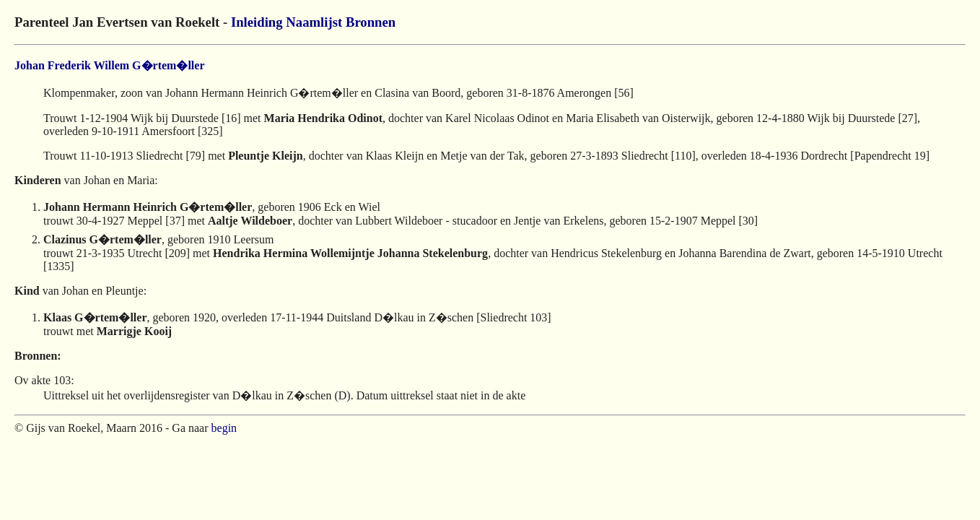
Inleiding (257, 22)
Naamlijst (314, 22)
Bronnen (371, 22)
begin (224, 428)
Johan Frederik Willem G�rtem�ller (110, 65)
